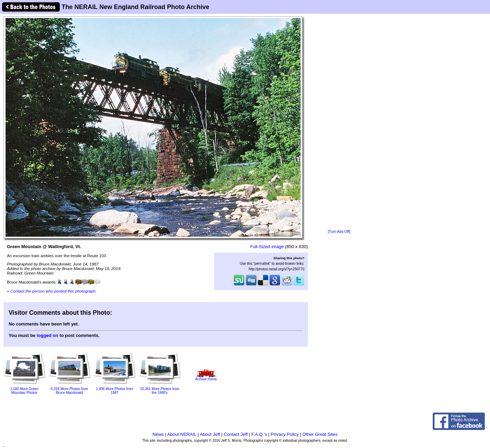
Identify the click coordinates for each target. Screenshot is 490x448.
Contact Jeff (236, 434)
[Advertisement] (339, 122)
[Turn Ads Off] (339, 232)
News (158, 434)
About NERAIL (182, 434)
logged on (48, 335)
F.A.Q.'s (259, 434)
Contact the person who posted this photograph (53, 291)
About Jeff (210, 434)
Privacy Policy (285, 434)
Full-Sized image (267, 247)
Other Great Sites (320, 434)
